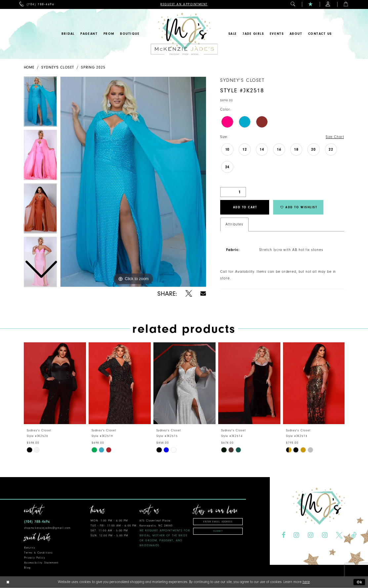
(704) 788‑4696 (37, 522)
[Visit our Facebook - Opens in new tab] (283, 535)
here (306, 582)
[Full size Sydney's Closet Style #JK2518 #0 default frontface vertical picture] (133, 182)
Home (29, 67)
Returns (30, 548)
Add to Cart (245, 207)
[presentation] (55, 383)
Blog (28, 568)
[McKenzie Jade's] (184, 34)
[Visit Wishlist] (311, 4)
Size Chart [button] (335, 137)
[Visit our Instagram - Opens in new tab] (296, 535)
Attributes (234, 224)
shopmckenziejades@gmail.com (47, 528)
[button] (293, 4)
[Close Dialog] (8, 582)
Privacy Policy (35, 558)
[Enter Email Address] (218, 522)
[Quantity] (233, 192)
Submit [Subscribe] (218, 531)
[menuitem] (37, 4)
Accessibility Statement (41, 563)
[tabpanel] (133, 182)
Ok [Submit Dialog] (360, 582)
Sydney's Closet (58, 67)
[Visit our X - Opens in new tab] (339, 535)
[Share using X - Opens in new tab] (189, 294)
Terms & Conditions (38, 553)
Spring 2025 (93, 67)
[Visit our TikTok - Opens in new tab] (354, 535)
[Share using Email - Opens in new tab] (204, 294)
